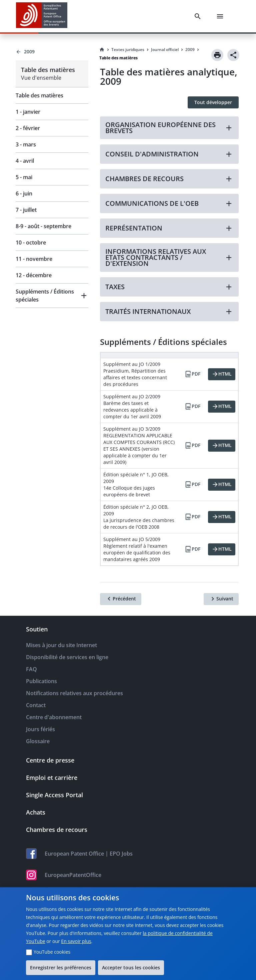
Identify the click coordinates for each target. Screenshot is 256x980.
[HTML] (222, 374)
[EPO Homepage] (42, 16)
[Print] (217, 55)
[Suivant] (221, 599)
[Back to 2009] (52, 52)
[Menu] (221, 16)
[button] (52, 296)
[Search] (199, 16)
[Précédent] (121, 599)
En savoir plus (76, 941)
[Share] (233, 55)
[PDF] (192, 374)
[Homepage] (102, 50)
